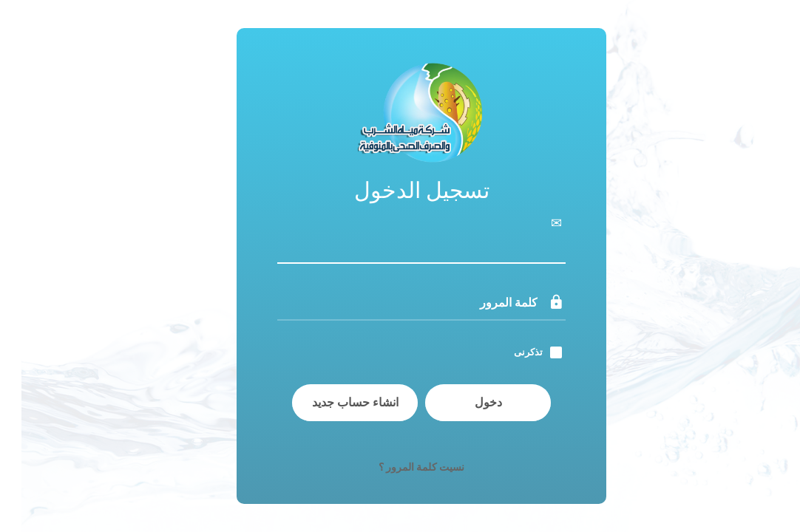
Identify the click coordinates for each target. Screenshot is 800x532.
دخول (467, 402)
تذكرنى (507, 352)
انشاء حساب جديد (334, 402)
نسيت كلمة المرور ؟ (400, 467)
